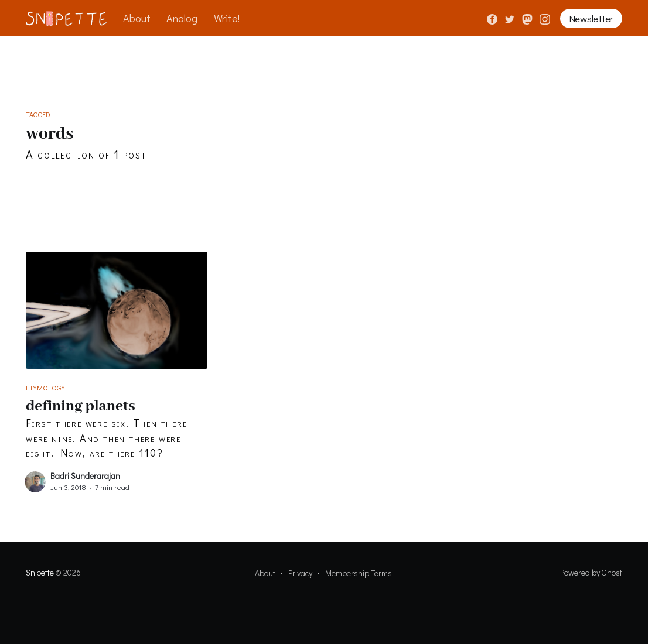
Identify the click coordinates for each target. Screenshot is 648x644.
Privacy (300, 573)
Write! (227, 18)
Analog (182, 18)
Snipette (40, 572)
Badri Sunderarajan (85, 476)
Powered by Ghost (591, 572)
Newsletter (591, 18)
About (137, 18)
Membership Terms (359, 573)
